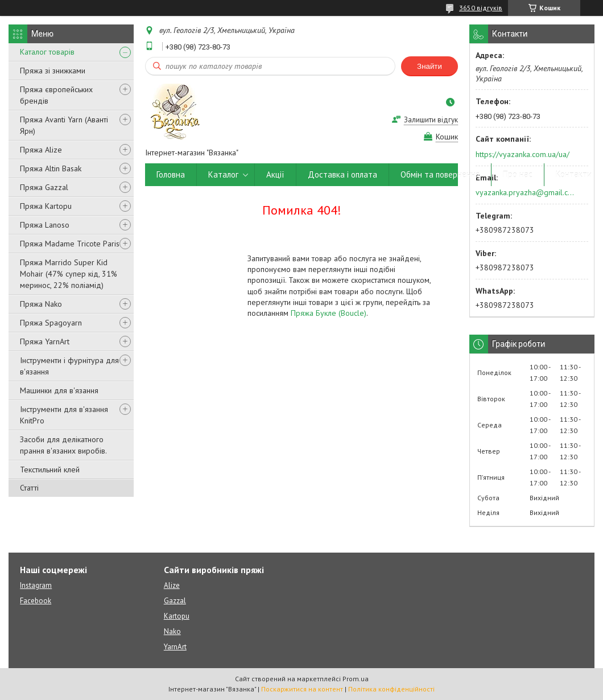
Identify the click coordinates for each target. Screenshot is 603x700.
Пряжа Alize (41, 150)
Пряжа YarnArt (45, 341)
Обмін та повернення (440, 174)
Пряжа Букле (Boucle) (329, 313)
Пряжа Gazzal (44, 187)
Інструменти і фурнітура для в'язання (69, 366)
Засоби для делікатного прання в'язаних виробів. (63, 445)
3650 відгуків (481, 8)
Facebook (36, 601)
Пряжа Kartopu (46, 206)
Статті (29, 488)
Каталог (223, 174)
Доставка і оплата (342, 174)
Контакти (574, 174)
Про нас (518, 174)
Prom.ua (356, 679)
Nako (172, 631)
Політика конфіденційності (391, 689)
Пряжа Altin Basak (51, 168)
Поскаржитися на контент (302, 689)
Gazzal (175, 601)
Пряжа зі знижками (53, 71)
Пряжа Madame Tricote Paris (70, 244)
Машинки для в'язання (59, 390)
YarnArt (175, 647)
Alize (172, 585)
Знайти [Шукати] (429, 66)
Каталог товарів (47, 52)
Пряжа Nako (41, 304)
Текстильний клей (50, 470)
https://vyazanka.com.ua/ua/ (523, 154)
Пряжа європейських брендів (56, 95)
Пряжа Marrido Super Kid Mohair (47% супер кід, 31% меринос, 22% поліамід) (69, 274)
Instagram (36, 585)
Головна (171, 174)
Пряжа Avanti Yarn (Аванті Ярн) (64, 125)
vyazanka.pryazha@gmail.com (525, 192)
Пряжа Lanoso (45, 225)
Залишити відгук (431, 120)
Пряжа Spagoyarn (51, 323)
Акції (275, 174)
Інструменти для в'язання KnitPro (64, 415)
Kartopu (177, 616)
